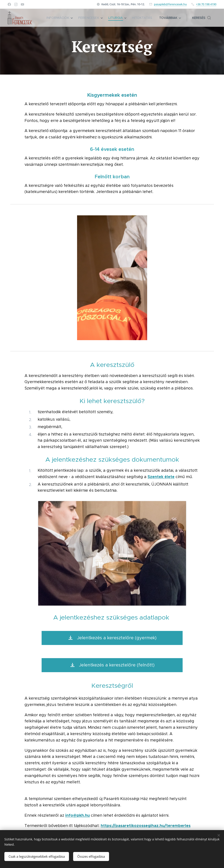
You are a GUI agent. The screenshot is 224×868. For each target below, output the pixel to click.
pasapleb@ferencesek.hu (170, 4)
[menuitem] (63, 18)
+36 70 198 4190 (206, 4)
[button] (202, 18)
